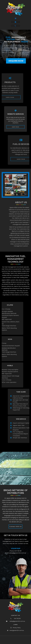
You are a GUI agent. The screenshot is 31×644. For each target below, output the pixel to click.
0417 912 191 (18, 551)
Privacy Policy (17, 628)
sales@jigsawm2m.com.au (18, 553)
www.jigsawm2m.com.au (17, 630)
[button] (15, 19)
